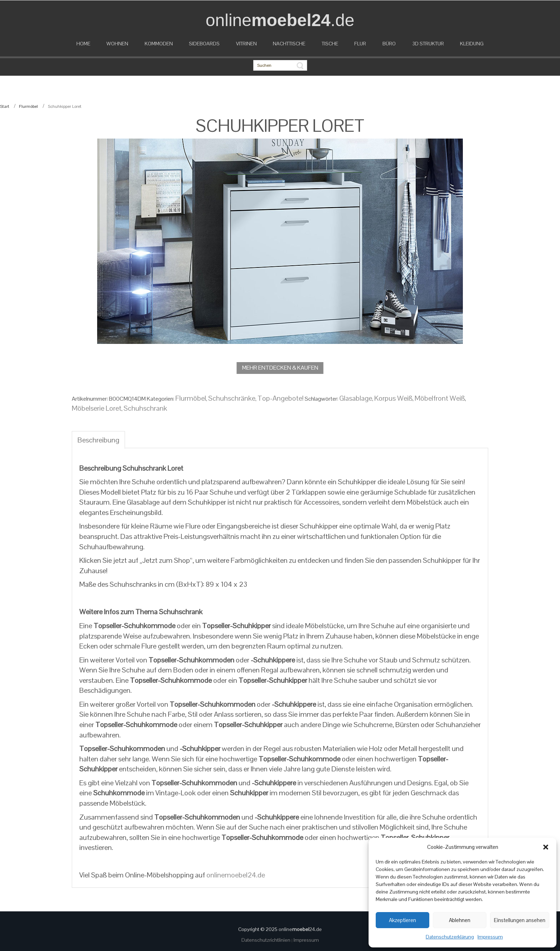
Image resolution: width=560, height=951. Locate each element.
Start (5, 106)
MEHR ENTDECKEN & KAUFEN (280, 368)
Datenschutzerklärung (450, 937)
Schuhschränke (232, 398)
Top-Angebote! (281, 398)
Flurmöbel (28, 106)
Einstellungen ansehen (520, 920)
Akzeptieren (402, 920)
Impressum (490, 937)
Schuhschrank (145, 408)
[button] (546, 847)
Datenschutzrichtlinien (266, 940)
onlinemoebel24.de (236, 875)
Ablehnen (460, 920)
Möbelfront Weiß (440, 398)
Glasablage (356, 398)
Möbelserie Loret (97, 408)
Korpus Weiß (393, 398)
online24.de (300, 929)
